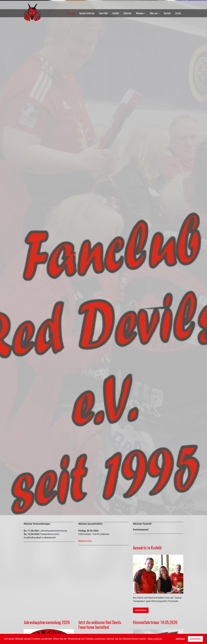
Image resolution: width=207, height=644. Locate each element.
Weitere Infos (85, 541)
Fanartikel (103, 13)
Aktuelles (71, 13)
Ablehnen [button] (180, 639)
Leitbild (116, 13)
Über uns (154, 13)
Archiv (178, 13)
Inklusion (127, 13)
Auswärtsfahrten (87, 13)
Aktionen (140, 13)
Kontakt (167, 13)
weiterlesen (141, 610)
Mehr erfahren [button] (155, 639)
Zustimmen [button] (195, 639)
